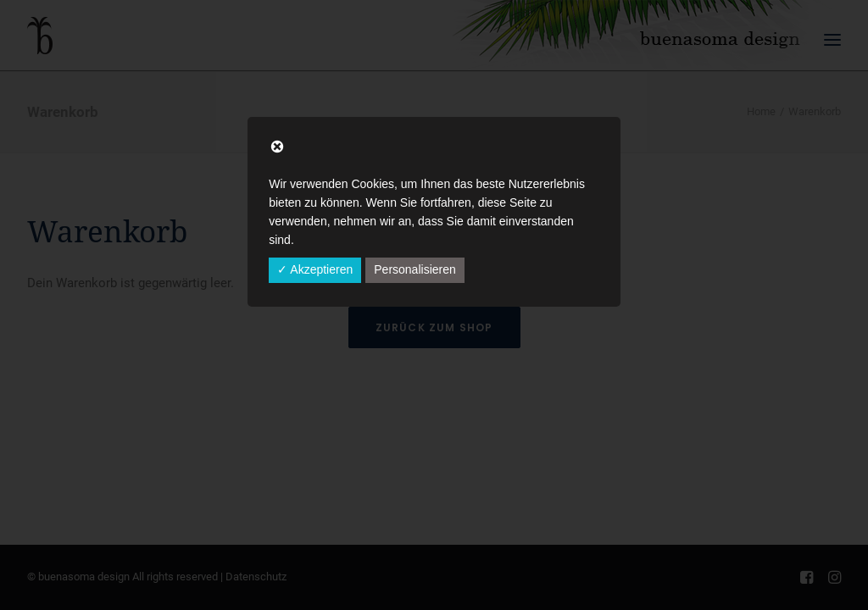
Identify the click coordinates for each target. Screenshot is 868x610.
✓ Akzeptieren (315, 269)
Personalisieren (415, 269)
